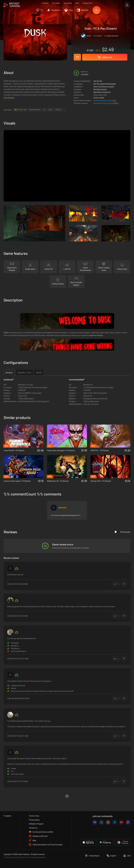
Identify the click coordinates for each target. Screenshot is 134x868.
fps (44, 110)
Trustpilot (7, 816)
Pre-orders (56, 3)
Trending (45, 3)
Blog (77, 3)
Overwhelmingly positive (103, 100)
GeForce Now (22, 110)
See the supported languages (105, 84)
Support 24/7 (88, 3)
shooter (58, 110)
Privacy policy (34, 820)
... (64, 110)
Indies (102, 98)
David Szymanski (100, 89)
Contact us (33, 828)
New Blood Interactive (102, 92)
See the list (98, 81)
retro (50, 110)
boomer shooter (35, 110)
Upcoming (68, 3)
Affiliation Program (36, 824)
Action (96, 98)
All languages (122, 532)
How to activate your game (104, 87)
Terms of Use (34, 816)
